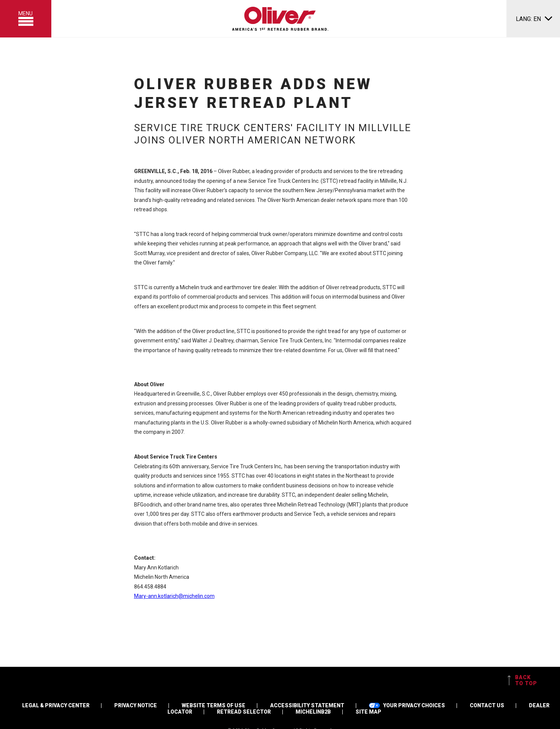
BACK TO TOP (522, 680)
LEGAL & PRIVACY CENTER (56, 705)
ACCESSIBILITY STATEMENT (307, 705)
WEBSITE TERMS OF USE (214, 705)
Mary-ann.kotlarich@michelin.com (174, 596)
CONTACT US (487, 705)
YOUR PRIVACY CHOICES (407, 705)
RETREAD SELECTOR (244, 712)
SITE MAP (368, 712)
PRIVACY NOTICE (136, 705)
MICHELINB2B (313, 712)
